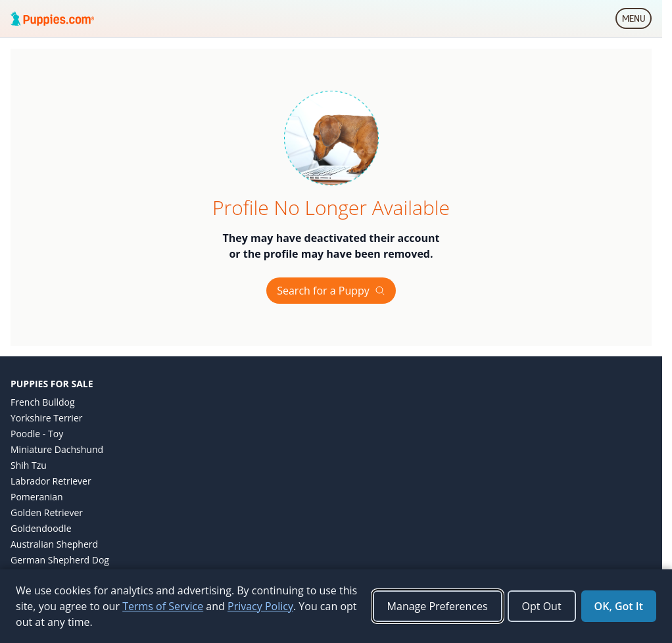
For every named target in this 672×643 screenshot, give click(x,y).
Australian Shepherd (54, 544)
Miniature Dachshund (57, 449)
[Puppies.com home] (53, 18)
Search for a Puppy (331, 291)
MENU (637, 21)
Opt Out (542, 606)
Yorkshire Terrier (46, 418)
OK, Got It (619, 606)
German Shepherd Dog (60, 560)
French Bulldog (43, 402)
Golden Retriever (47, 512)
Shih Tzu (29, 465)
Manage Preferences (438, 606)
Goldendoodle (41, 528)
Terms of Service (163, 606)
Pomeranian (37, 497)
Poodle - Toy (37, 434)
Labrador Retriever (51, 481)
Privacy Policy (260, 606)
